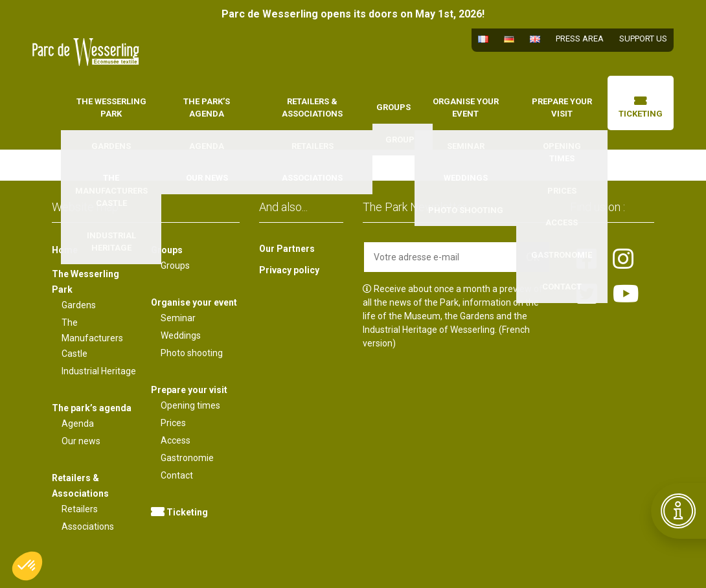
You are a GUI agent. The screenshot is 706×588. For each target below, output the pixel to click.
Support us (643, 39)
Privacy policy (289, 270)
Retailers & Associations (312, 108)
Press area (580, 39)
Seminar (178, 318)
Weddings (181, 335)
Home (51, 100)
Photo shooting (192, 353)
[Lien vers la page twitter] (587, 295)
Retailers (80, 509)
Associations (88, 526)
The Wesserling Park (111, 108)
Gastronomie (187, 458)
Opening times (190, 405)
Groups (393, 107)
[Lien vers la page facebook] (587, 260)
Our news (81, 441)
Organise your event (466, 108)
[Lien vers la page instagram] (623, 260)
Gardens (79, 305)
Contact (177, 475)
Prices (173, 423)
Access (176, 440)
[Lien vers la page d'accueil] (86, 52)
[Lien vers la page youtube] (626, 295)
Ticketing (641, 108)
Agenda (78, 424)
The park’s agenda (207, 108)
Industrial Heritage (99, 371)
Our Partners (287, 249)
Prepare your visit (562, 108)
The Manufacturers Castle (92, 338)
